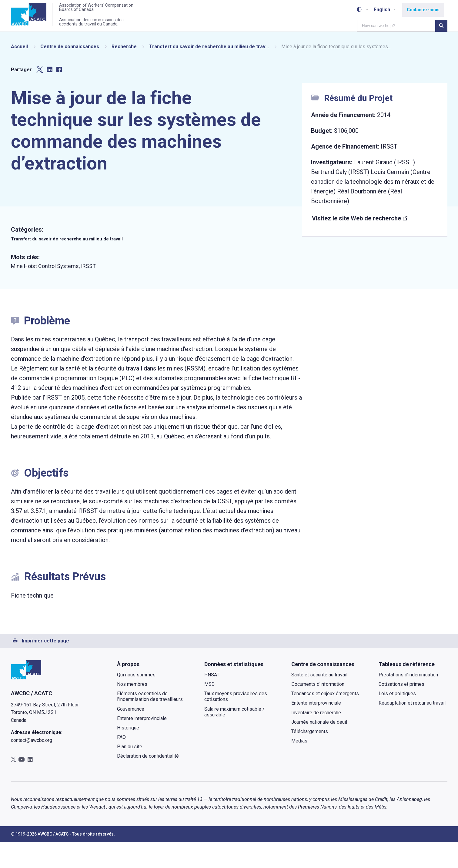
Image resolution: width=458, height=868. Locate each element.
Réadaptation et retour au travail (412, 729)
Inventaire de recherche (316, 738)
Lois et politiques (397, 720)
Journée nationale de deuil (319, 748)
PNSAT (212, 701)
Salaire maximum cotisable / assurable (234, 738)
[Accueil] (31, 16)
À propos (128, 690)
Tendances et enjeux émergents (325, 720)
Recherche (124, 73)
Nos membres (132, 710)
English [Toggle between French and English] (383, 9)
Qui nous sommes (136, 701)
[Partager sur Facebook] (59, 96)
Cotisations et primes (401, 710)
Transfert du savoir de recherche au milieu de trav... (209, 73)
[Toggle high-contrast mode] (361, 9)
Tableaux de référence (406, 690)
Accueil (19, 73)
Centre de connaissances (70, 73)
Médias (299, 767)
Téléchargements (310, 757)
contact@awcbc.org (32, 766)
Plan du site (130, 773)
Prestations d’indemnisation (408, 701)
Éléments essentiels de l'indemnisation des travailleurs (150, 722)
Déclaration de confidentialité (148, 782)
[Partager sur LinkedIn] (49, 96)
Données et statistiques (234, 690)
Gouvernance (131, 735)
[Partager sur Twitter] (40, 96)
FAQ (121, 763)
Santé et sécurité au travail (319, 701)
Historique (128, 754)
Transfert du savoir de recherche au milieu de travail (76, 265)
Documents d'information (318, 710)
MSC (209, 710)
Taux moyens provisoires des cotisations (235, 722)
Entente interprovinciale (142, 744)
